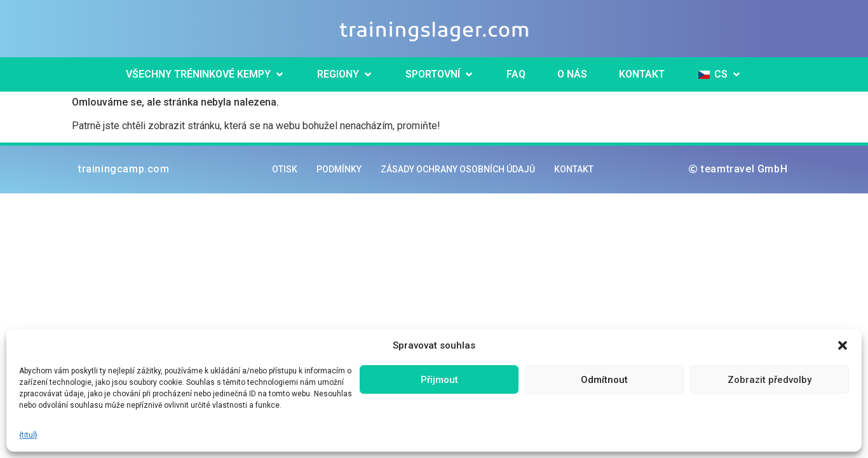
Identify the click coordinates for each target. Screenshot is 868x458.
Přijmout (439, 380)
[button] (843, 345)
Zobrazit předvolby (770, 380)
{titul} (28, 435)
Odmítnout (604, 380)
